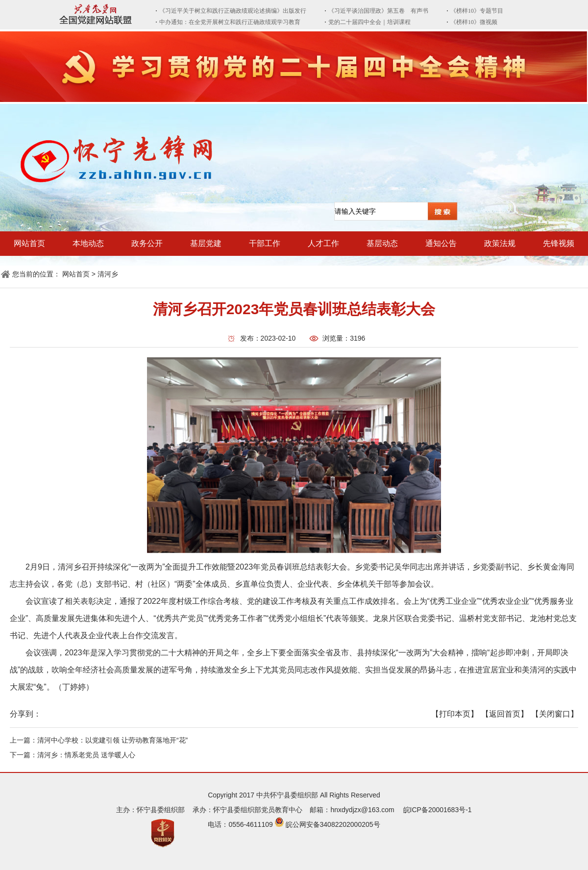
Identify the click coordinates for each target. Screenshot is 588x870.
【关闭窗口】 (555, 714)
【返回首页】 (505, 714)
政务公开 (147, 243)
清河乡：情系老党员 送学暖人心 (86, 755)
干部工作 (265, 243)
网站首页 (29, 243)
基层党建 (206, 243)
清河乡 (108, 274)
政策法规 (500, 243)
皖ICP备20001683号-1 (438, 810)
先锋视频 (559, 243)
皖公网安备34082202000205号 (333, 824)
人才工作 (323, 243)
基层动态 (382, 243)
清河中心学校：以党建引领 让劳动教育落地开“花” (112, 740)
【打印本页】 (455, 714)
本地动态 (88, 243)
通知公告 (441, 243)
